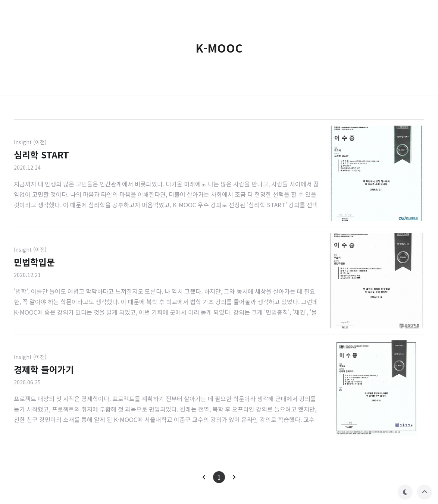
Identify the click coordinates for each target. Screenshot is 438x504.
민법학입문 (34, 262)
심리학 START (41, 155)
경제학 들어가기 (44, 369)
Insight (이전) (30, 142)
